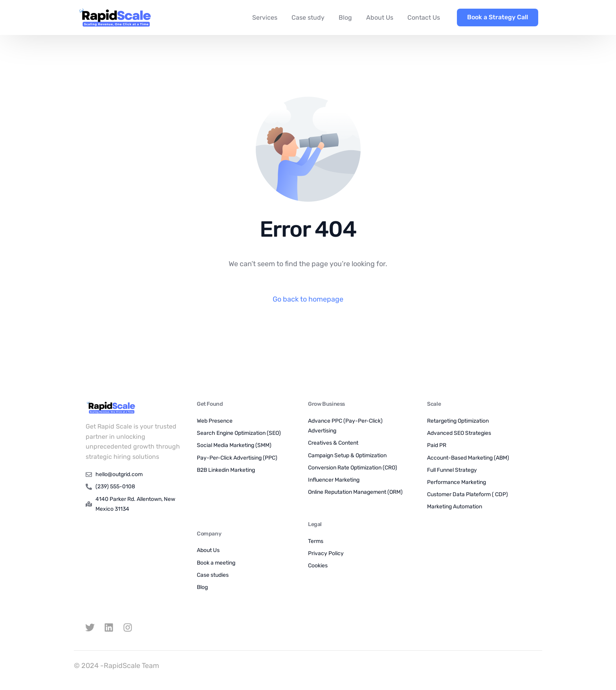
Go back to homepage (308, 299)
